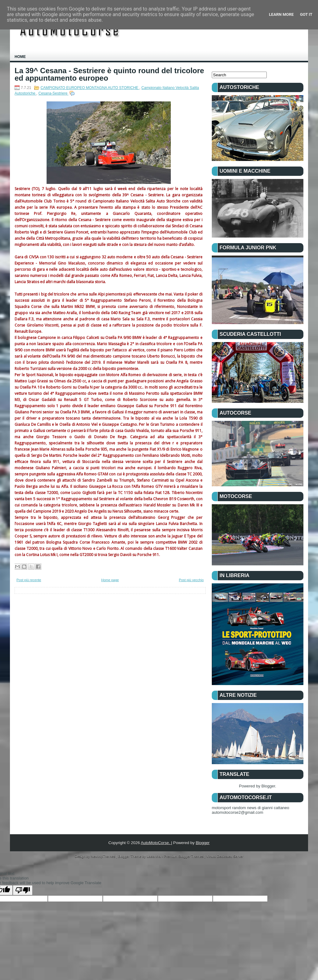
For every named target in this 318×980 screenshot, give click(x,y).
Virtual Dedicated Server (225, 856)
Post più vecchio (191, 580)
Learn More (281, 14)
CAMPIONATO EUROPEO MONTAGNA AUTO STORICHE (90, 88)
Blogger (268, 786)
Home (20, 57)
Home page (110, 580)
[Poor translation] (23, 890)
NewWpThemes (104, 856)
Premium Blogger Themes (184, 856)
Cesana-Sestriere (54, 93)
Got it (306, 14)
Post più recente (29, 580)
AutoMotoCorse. (156, 843)
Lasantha (154, 856)
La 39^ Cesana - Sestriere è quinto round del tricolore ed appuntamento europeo (109, 74)
